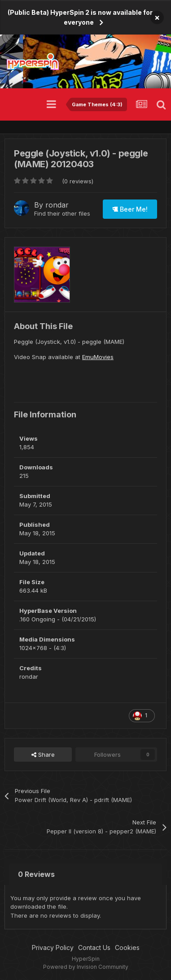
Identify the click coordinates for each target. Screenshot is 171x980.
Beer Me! (130, 209)
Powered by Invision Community (86, 967)
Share (43, 755)
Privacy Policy (53, 947)
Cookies (127, 947)
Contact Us (94, 947)
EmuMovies (98, 357)
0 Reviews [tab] (36, 874)
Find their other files (62, 213)
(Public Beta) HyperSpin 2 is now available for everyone (80, 17)
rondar (57, 205)
